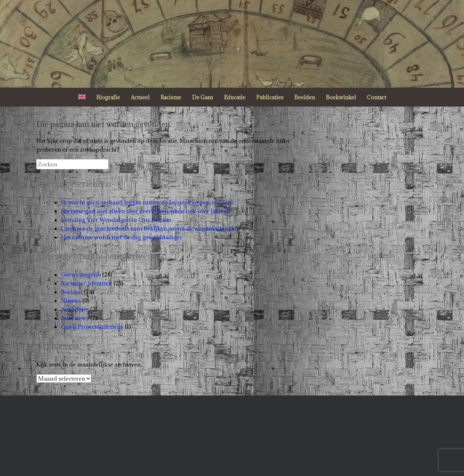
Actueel (140, 97)
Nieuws (71, 301)
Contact (376, 97)
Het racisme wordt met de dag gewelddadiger (122, 237)
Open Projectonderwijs (92, 327)
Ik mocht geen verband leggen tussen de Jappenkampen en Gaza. (147, 202)
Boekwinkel (341, 97)
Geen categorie (81, 274)
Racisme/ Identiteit (86, 283)
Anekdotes (75, 309)
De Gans (203, 97)
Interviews (75, 318)
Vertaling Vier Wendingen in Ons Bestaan (116, 220)
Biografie (108, 97)
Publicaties (270, 97)
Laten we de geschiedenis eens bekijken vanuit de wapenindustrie (148, 228)
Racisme (171, 97)
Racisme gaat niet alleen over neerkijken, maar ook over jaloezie (146, 211)
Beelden (305, 97)
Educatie (235, 97)
